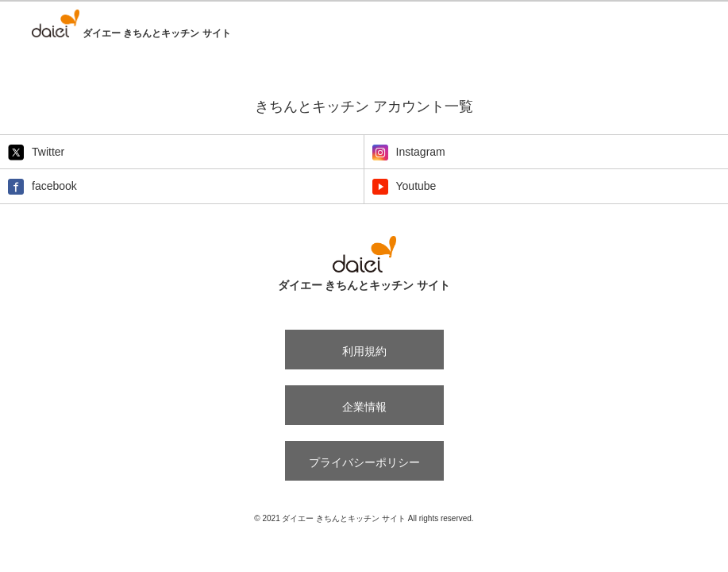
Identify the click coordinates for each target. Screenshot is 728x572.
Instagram (409, 153)
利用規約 (364, 351)
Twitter (36, 153)
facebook (42, 187)
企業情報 (364, 407)
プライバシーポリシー (364, 462)
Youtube (404, 187)
